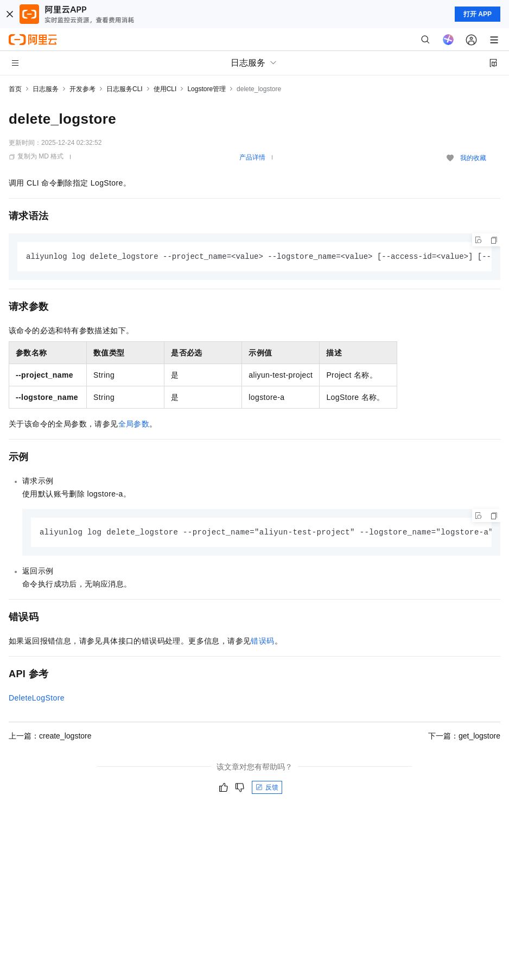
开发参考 (82, 89)
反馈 (267, 788)
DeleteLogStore (37, 699)
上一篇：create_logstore (50, 737)
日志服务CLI (125, 89)
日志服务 (46, 89)
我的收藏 (473, 158)
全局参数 (134, 424)
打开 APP (478, 14)
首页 (15, 89)
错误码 (262, 642)
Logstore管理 (206, 89)
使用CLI (165, 89)
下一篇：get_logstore (464, 737)
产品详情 (252, 157)
